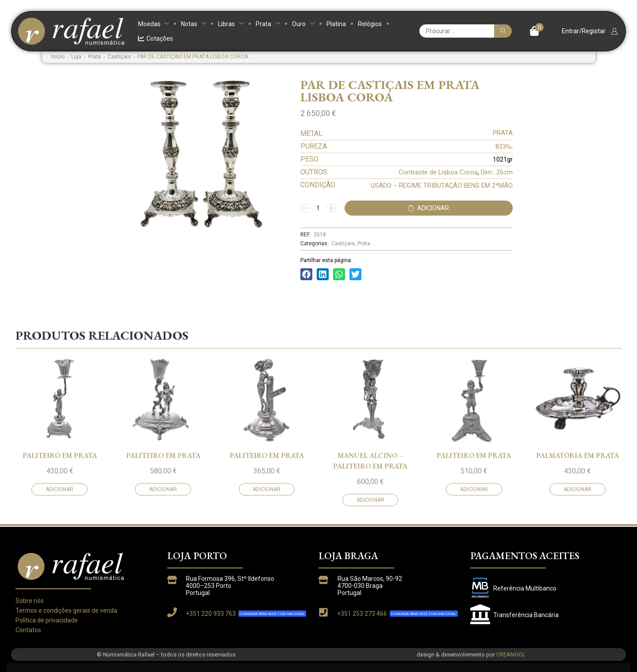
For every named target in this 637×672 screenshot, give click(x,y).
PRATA (503, 133)
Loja (76, 57)
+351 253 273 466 (362, 614)
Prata (94, 57)
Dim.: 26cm (497, 172)
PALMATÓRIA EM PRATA (578, 514)
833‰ (504, 147)
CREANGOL (511, 655)
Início (58, 57)
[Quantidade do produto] (318, 208)
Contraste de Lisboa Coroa (438, 172)
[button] (537, 31)
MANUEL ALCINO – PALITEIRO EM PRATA (370, 519)
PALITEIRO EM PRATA (60, 514)
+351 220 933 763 (211, 614)
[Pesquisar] (503, 31)
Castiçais (119, 57)
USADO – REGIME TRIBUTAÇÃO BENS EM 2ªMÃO (442, 185)
